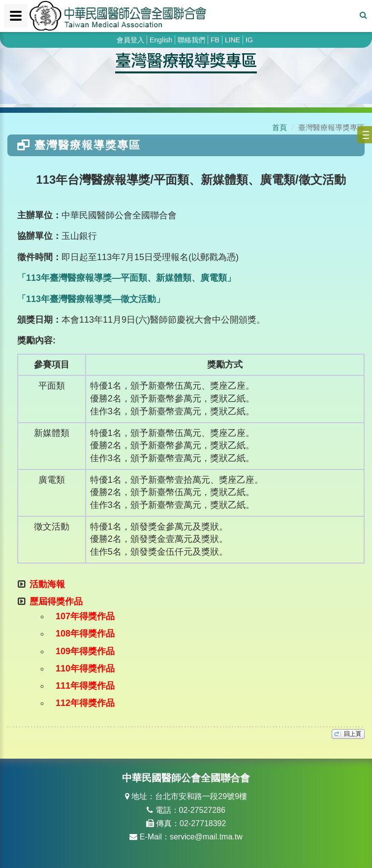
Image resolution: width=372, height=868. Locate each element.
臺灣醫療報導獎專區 (186, 60)
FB (215, 40)
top (348, 734)
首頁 (279, 127)
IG (249, 40)
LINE (232, 40)
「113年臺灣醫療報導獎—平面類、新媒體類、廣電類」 (126, 278)
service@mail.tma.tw (206, 837)
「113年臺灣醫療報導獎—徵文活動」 (91, 299)
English (161, 40)
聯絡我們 (191, 40)
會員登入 (130, 40)
